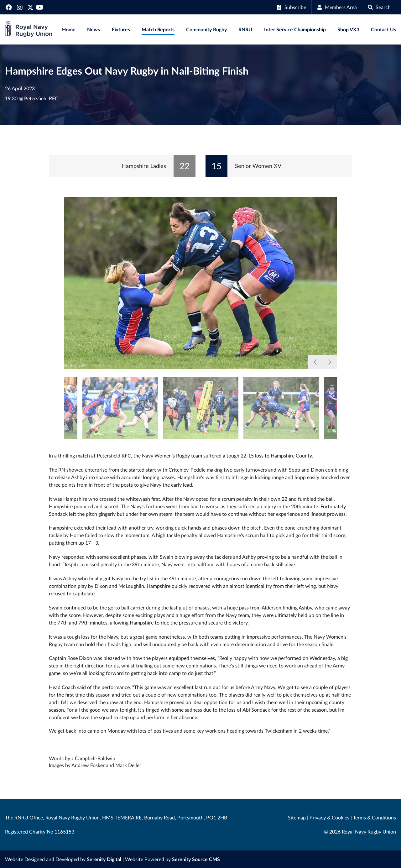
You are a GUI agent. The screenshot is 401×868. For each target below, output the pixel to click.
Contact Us (383, 29)
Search (379, 7)
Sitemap (297, 817)
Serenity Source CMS (196, 859)
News (94, 29)
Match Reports (158, 29)
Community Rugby (206, 29)
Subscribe (291, 7)
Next (329, 362)
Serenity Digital (104, 859)
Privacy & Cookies (329, 817)
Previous (315, 362)
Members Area (337, 7)
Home (69, 29)
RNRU (245, 29)
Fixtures (121, 29)
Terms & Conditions (375, 817)
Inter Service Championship (295, 29)
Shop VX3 (348, 29)
